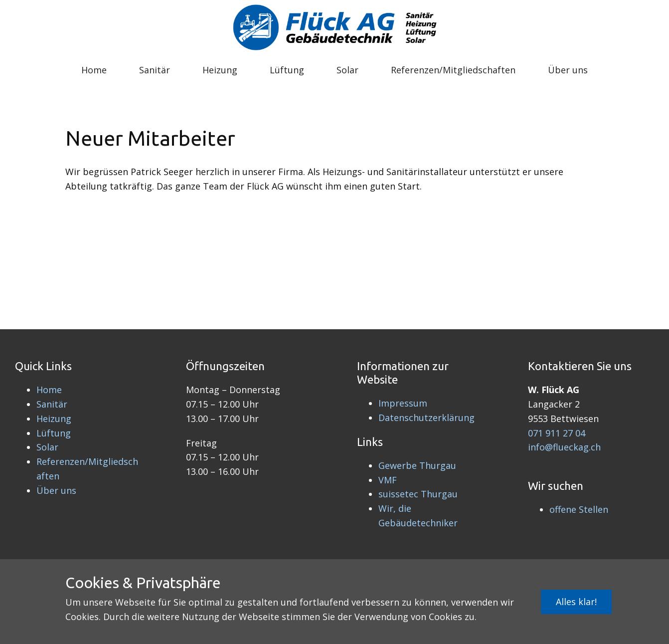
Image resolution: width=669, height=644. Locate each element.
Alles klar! (576, 602)
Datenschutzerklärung (426, 418)
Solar (347, 70)
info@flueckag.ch (564, 447)
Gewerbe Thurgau (417, 465)
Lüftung (287, 70)
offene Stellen (579, 509)
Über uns (568, 70)
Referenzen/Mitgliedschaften (453, 70)
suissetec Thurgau (418, 494)
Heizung (220, 70)
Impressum (403, 403)
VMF (388, 480)
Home (94, 70)
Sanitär (155, 70)
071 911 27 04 (557, 433)
